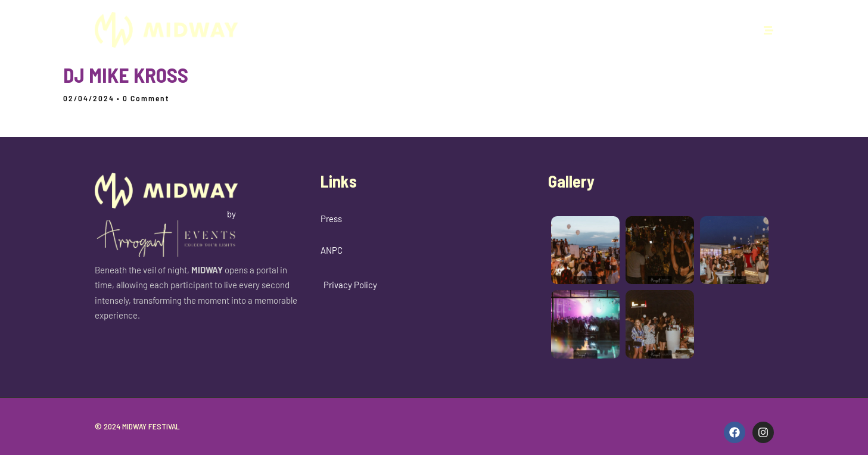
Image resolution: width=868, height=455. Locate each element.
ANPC (332, 250)
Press (331, 219)
